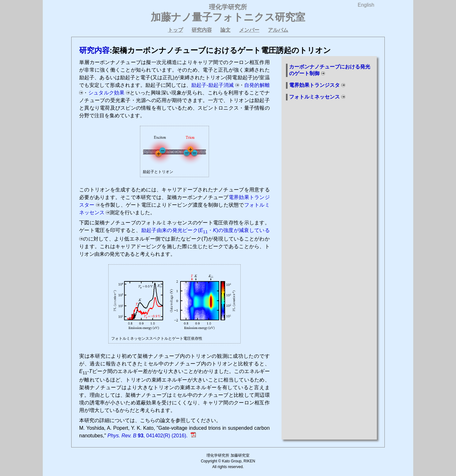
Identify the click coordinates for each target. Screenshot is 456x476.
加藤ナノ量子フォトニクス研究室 (228, 17)
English (366, 5)
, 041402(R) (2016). (148, 436)
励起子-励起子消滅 (212, 85)
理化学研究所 (228, 7)
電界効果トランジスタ (314, 85)
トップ (175, 30)
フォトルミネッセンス (314, 97)
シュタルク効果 (107, 93)
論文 (225, 30)
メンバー (249, 30)
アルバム (278, 30)
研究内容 (202, 30)
